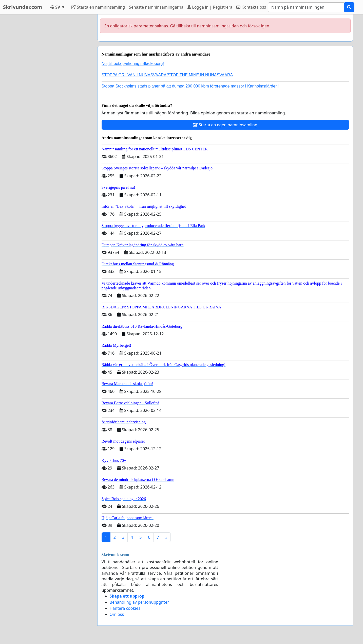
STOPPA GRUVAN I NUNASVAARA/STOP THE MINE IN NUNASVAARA (167, 75)
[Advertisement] (48, 91)
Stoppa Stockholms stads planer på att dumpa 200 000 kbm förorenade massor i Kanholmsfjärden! (190, 86)
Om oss (117, 614)
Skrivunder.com (23, 7)
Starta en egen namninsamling (225, 125)
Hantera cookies (125, 608)
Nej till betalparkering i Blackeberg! (133, 64)
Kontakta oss (251, 7)
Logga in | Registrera (210, 7)
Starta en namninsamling (98, 7)
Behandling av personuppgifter (139, 602)
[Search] (306, 7)
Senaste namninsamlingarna (156, 7)
